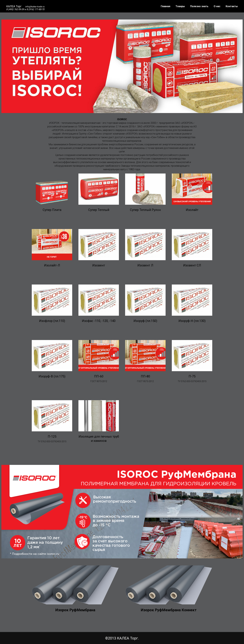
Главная (165, 6)
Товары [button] (180, 6)
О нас (217, 6)
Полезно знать (199, 6)
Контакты (232, 6)
